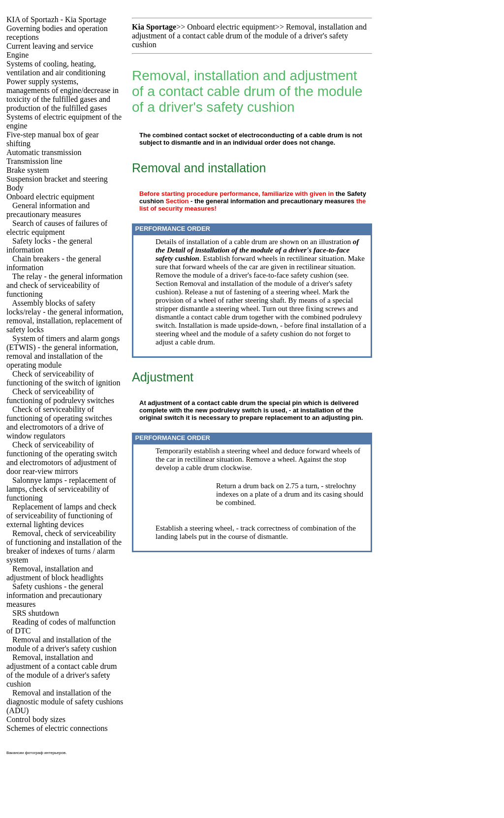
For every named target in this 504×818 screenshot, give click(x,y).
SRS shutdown (36, 613)
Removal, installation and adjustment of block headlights (55, 573)
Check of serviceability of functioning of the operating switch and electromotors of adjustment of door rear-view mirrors (62, 458)
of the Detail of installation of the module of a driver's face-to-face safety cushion (257, 250)
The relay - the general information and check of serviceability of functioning (64, 285)
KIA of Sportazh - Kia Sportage (56, 19)
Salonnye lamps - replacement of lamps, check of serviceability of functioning (61, 489)
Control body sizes (36, 719)
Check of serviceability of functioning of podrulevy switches (60, 396)
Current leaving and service (50, 46)
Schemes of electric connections (57, 728)
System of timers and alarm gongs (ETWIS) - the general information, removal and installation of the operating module (63, 352)
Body (15, 188)
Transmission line (34, 161)
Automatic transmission (44, 152)
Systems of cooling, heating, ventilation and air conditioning (56, 68)
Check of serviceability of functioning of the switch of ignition (63, 378)
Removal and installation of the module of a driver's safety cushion (62, 644)
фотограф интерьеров (46, 753)
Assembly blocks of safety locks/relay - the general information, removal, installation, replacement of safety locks (65, 316)
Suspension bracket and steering (57, 179)
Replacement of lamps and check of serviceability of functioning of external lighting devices (61, 516)
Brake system (28, 170)
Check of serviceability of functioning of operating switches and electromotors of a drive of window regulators (59, 423)
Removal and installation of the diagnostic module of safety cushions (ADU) (65, 702)
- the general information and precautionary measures (272, 201)
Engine (17, 55)
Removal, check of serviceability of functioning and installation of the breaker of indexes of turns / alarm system (64, 547)
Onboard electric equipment (50, 197)
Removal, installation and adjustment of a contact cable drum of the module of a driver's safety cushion (62, 671)
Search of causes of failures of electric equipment (57, 228)
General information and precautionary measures (48, 210)
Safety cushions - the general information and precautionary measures (55, 595)
